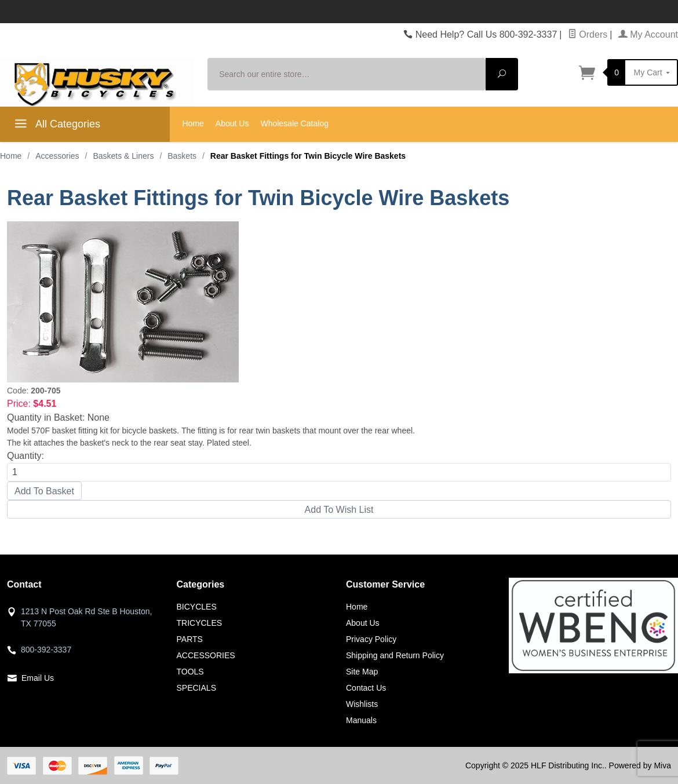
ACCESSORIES (206, 655)
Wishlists (362, 704)
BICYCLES (197, 607)
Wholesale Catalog (294, 123)
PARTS (190, 639)
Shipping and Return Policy (395, 655)
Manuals (361, 720)
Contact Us (366, 688)
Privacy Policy (371, 639)
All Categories (56, 126)
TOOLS (190, 672)
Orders (588, 34)
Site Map (362, 672)
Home (193, 123)
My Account (648, 34)
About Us (232, 123)
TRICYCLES (200, 623)
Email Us (38, 678)
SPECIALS (196, 688)
